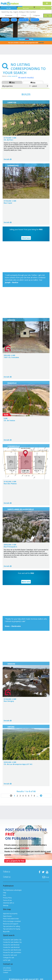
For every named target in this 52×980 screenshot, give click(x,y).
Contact (6, 972)
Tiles (12, 82)
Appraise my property (10, 914)
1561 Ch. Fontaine (11, 357)
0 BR (6, 418)
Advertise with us (9, 903)
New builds (26, 8)
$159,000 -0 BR (10, 201)
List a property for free (15, 861)
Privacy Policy (7, 898)
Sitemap (6, 905)
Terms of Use (7, 900)
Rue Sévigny (9, 701)
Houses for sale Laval (10, 955)
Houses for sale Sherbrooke (12, 950)
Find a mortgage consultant (12, 921)
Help (5, 893)
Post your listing (26, 39)
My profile (6, 932)
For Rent (43, 8)
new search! (13, 76)
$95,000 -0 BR (9, 355)
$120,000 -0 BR (10, 699)
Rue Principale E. (11, 547)
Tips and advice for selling (11, 926)
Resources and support (11, 924)
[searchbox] (26, 12)
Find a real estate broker (11, 919)
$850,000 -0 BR (10, 545)
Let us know (7, 968)
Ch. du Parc (8, 140)
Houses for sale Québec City (12, 940)
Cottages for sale (9, 958)
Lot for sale (7, 960)
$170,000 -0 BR (10, 138)
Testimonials (7, 970)
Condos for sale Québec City (12, 942)
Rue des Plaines (10, 484)
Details (7, 159)
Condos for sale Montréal (11, 947)
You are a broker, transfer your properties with (26, 43)
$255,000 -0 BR (10, 762)
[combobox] (26, 12)
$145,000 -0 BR (10, 481)
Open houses (7, 916)
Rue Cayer (8, 203)
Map (33, 82)
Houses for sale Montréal (11, 945)
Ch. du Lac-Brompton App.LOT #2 (18, 764)
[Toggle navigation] (47, 3)
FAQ (4, 895)
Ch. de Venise (9, 420)
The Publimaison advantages (12, 890)
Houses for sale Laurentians (12, 952)
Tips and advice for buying (12, 929)
